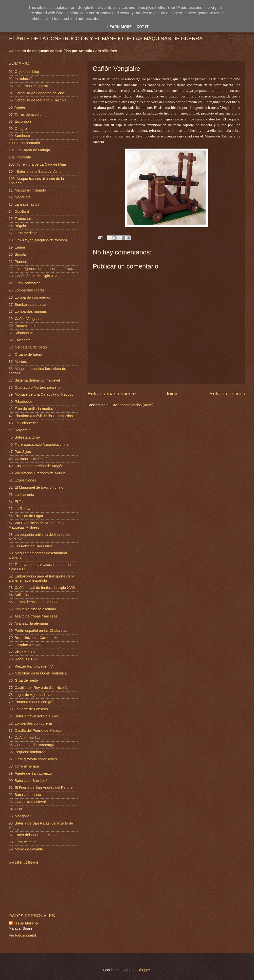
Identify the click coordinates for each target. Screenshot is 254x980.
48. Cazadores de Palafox (29, 459)
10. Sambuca (19, 136)
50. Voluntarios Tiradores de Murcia (37, 473)
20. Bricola (17, 254)
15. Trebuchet (20, 219)
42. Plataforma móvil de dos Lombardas (41, 416)
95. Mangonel (20, 816)
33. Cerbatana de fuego (28, 347)
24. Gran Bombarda (25, 283)
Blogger (144, 970)
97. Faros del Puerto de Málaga (34, 835)
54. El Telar (18, 502)
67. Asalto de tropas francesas (33, 616)
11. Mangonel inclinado (27, 190)
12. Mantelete (20, 197)
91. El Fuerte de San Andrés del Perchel (41, 788)
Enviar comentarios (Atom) (132, 405)
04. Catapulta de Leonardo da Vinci (37, 93)
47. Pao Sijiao (20, 452)
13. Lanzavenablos (24, 204)
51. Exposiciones (22, 480)
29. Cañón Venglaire (25, 319)
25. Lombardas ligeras (27, 290)
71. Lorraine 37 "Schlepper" (31, 645)
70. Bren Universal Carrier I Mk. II (36, 638)
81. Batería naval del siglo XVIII (34, 716)
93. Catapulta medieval (27, 802)
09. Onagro (18, 129)
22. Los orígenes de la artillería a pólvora (42, 269)
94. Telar (16, 809)
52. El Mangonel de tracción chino (36, 487)
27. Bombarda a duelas (27, 305)
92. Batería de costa (25, 795)
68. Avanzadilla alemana (28, 623)
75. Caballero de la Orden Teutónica (38, 673)
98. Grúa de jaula (23, 842)
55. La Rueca (19, 509)
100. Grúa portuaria (24, 143)
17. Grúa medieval (23, 233)
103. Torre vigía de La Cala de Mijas (38, 164)
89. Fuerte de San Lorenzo (30, 773)
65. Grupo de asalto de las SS (33, 602)
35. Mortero (18, 362)
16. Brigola (17, 226)
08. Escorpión (20, 121)
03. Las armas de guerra (28, 86)
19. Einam (17, 247)
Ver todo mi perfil (22, 935)
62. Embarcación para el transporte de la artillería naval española (41, 578)
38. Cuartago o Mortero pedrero (34, 387)
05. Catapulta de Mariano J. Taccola (38, 100)
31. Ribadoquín (21, 333)
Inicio (173, 394)
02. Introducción (22, 79)
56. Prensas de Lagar (26, 516)
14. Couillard (19, 211)
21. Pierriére (18, 262)
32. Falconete (20, 340)
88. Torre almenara (24, 766)
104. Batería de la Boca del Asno (35, 172)
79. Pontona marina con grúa (32, 702)
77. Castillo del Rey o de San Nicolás (38, 688)
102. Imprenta (20, 157)
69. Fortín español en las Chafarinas (38, 631)
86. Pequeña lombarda (27, 752)
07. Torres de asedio (25, 115)
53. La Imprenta (21, 495)
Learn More (119, 27)
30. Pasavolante (22, 326)
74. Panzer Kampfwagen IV (31, 666)
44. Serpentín (19, 430)
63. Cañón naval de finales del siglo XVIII (42, 588)
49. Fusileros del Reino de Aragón (36, 466)
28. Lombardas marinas (28, 311)
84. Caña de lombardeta (28, 738)
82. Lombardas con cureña (30, 723)
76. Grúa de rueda (23, 680)
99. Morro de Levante (26, 849)
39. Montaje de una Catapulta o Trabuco (41, 394)
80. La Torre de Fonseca (28, 709)
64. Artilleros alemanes (27, 595)
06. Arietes (17, 107)
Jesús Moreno (26, 923)
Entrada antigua (227, 394)
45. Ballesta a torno (24, 437)
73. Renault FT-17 (23, 659)
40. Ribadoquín (21, 402)
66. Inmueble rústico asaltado (32, 609)
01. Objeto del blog (24, 72)
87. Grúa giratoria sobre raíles (33, 759)
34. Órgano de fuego (25, 354)
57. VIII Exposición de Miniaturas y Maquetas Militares (36, 525)
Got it (142, 27)
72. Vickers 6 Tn (22, 652)
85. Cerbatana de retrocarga (31, 745)
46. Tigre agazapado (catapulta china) (39, 444)
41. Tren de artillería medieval (33, 409)
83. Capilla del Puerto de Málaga (35, 730)
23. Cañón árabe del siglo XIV (33, 276)
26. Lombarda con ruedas (29, 297)
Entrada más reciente (112, 394)
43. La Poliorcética (24, 423)
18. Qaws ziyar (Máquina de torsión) (38, 240)
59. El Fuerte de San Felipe (31, 546)
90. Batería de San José (28, 781)
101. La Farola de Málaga (29, 150)
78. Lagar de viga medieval (30, 695)
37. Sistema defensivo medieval (34, 380)
